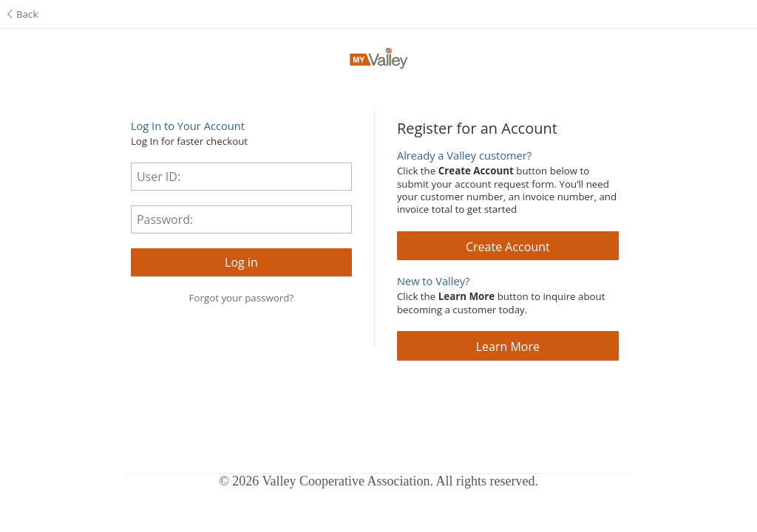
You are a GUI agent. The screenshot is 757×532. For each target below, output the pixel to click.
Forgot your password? (242, 298)
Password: (165, 219)
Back (23, 14)
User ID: (159, 177)
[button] (241, 262)
